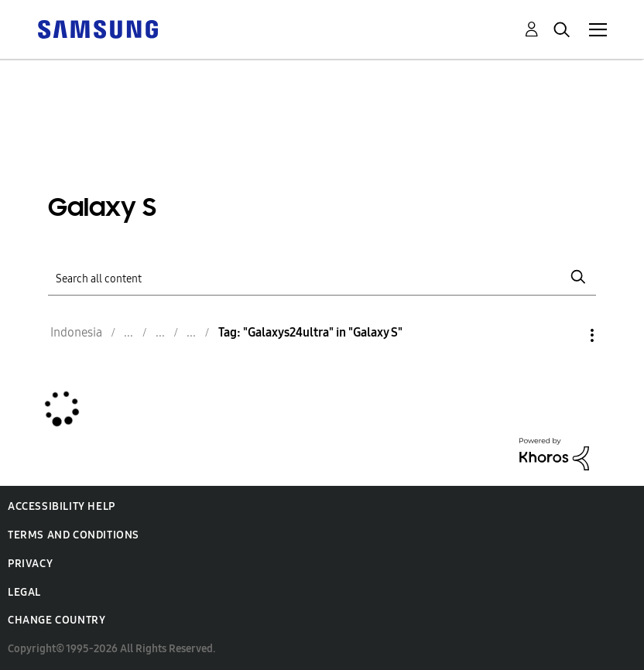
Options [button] (566, 335)
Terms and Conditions (74, 535)
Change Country (57, 620)
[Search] (322, 277)
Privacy (30, 564)
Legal (24, 592)
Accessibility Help (62, 506)
